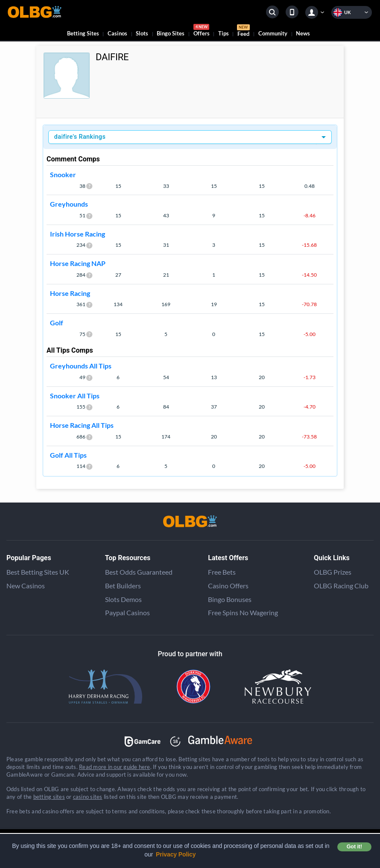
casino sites (88, 797)
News (303, 33)
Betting (83, 33)
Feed (243, 32)
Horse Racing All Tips (82, 425)
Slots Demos (123, 599)
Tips (224, 33)
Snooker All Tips (75, 396)
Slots (142, 33)
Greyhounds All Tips (81, 366)
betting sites (49, 797)
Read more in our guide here (114, 767)
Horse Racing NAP (78, 263)
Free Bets (222, 572)
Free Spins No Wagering (243, 612)
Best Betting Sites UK (38, 572)
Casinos (117, 33)
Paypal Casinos (127, 612)
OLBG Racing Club (341, 586)
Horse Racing (70, 293)
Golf (57, 323)
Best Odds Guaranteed (139, 572)
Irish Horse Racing (77, 234)
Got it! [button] (354, 847)
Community (273, 33)
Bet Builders (123, 586)
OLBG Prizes (333, 572)
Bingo (171, 33)
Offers (202, 31)
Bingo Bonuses (230, 599)
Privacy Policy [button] (176, 854)
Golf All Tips (68, 455)
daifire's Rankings (80, 137)
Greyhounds (69, 204)
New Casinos (26, 586)
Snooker (63, 174)
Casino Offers (228, 586)
